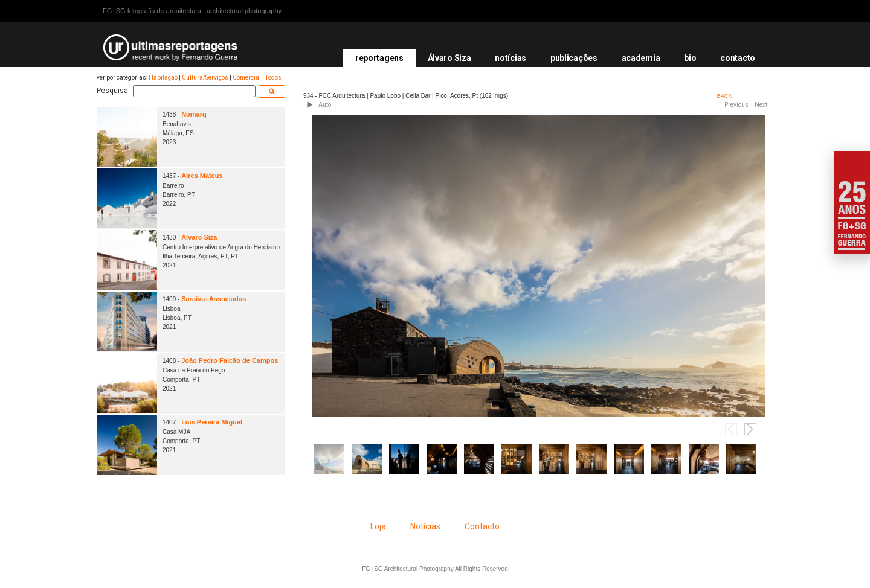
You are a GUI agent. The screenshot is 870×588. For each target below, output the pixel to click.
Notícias (425, 526)
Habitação (163, 78)
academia (641, 58)
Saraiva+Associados (214, 299)
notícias (511, 58)
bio (690, 58)
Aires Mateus (202, 176)
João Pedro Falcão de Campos (230, 360)
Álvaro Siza (449, 58)
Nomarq (194, 114)
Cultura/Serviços (205, 78)
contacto (738, 58)
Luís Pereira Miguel (212, 422)
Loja (378, 526)
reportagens (379, 58)
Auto (325, 105)
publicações (574, 58)
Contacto (482, 526)
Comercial (247, 78)
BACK (725, 96)
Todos (273, 78)
